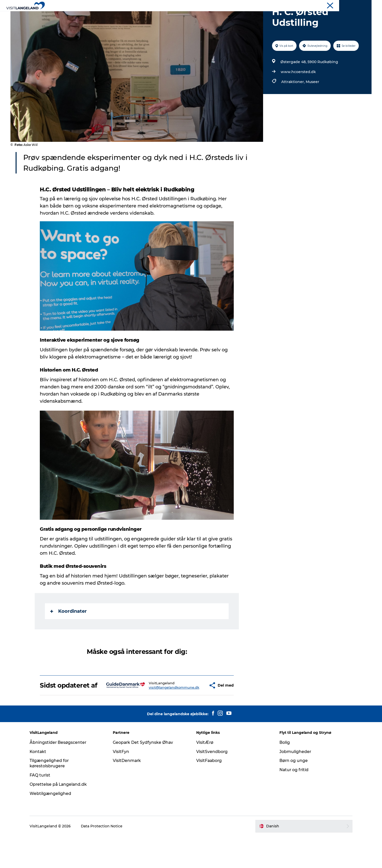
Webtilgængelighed (54, 825)
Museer (312, 106)
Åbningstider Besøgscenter (61, 774)
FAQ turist (43, 807)
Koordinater (69, 635)
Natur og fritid (293, 801)
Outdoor (187, 16)
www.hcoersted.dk (298, 96)
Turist (333, 5)
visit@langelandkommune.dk (159, 715)
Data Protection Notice (105, 858)
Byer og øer (160, 16)
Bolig (283, 774)
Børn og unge (292, 792)
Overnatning (215, 16)
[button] (193, 713)
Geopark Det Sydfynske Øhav (145, 774)
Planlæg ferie (248, 16)
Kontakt (41, 783)
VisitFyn (123, 783)
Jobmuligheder (294, 783)
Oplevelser (131, 16)
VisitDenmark (129, 792)
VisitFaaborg (209, 792)
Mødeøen (364, 5)
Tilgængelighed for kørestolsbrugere (53, 795)
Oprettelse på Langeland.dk (62, 816)
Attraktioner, (293, 106)
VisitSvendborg (212, 783)
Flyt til (347, 5)
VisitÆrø (205, 774)
